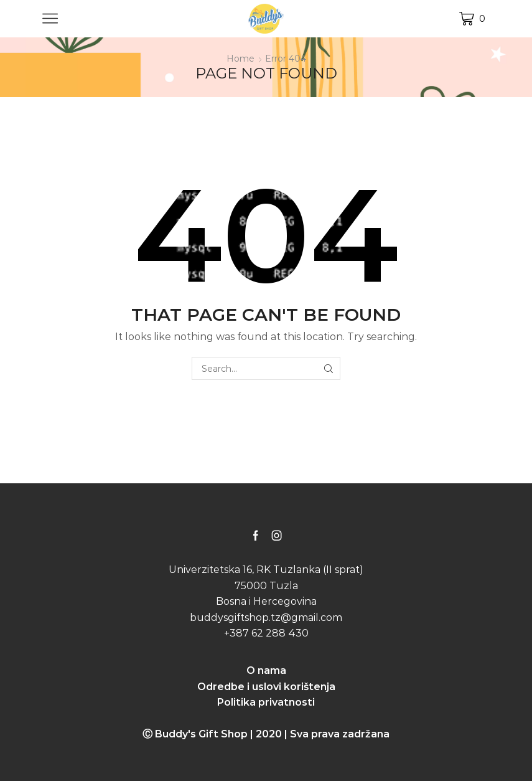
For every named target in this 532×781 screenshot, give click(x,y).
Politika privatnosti (266, 702)
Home (240, 59)
